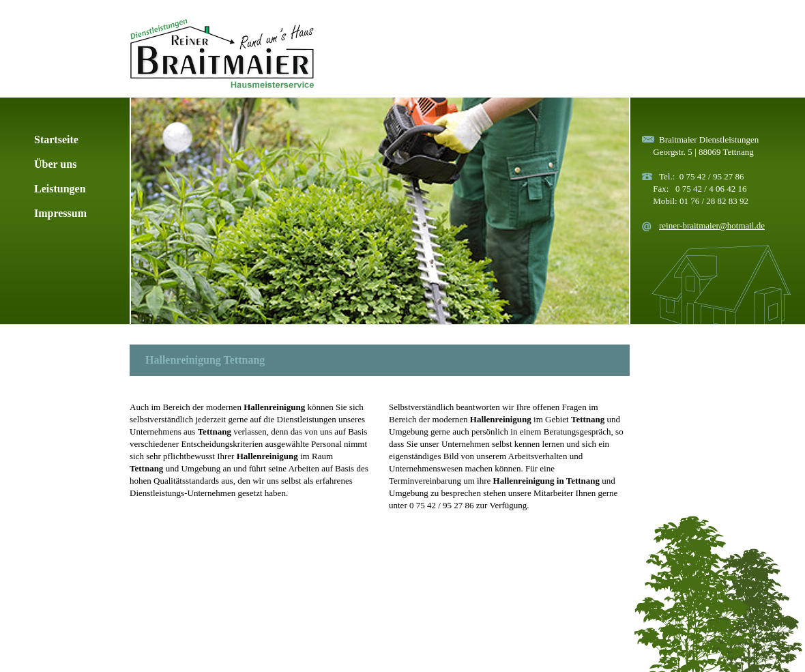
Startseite (56, 140)
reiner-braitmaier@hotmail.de (712, 225)
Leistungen (60, 189)
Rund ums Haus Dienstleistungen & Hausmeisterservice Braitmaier (222, 53)
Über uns (55, 164)
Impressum (60, 213)
